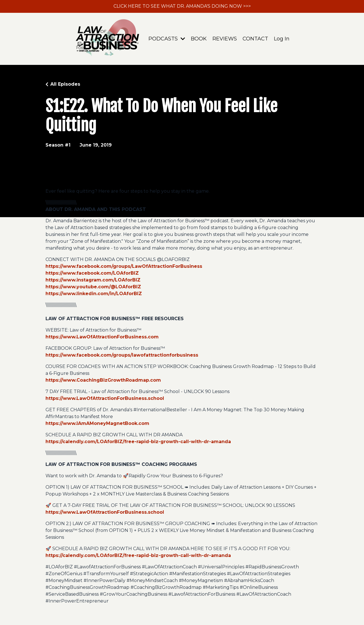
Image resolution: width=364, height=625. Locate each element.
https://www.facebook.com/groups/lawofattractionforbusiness (122, 355)
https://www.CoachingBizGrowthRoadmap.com (103, 380)
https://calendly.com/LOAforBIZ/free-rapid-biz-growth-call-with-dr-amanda (138, 442)
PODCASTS (167, 39)
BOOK (199, 39)
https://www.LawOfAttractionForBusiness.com (102, 337)
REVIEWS (225, 39)
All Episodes (65, 84)
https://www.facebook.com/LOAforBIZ (92, 273)
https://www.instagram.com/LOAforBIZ (93, 280)
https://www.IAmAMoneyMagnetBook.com (97, 423)
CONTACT (255, 39)
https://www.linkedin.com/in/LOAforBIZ (94, 294)
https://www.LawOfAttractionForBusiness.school (105, 398)
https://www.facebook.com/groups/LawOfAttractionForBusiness (124, 266)
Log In (282, 39)
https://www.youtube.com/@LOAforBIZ (93, 287)
